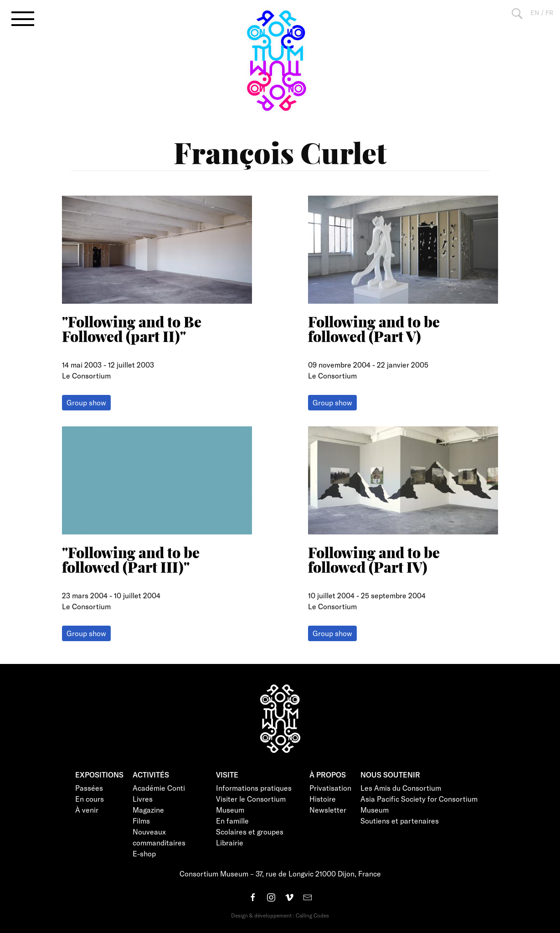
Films (141, 821)
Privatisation (330, 788)
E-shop (144, 853)
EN (535, 13)
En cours (90, 799)
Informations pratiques (254, 788)
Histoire (323, 799)
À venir (87, 810)
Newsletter (328, 810)
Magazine (148, 810)
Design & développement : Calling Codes (280, 915)
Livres (143, 799)
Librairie (230, 842)
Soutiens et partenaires (400, 821)
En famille (232, 821)
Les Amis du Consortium (401, 788)
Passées (89, 788)
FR (549, 13)
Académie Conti (159, 788)
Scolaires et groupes (250, 832)
